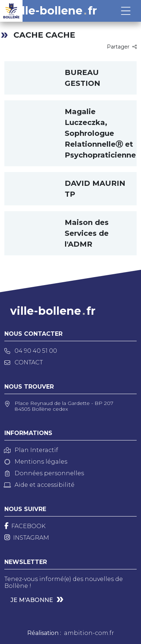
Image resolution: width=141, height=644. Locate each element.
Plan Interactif (31, 450)
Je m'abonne (32, 600)
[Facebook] (25, 526)
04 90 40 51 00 (31, 351)
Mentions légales (36, 462)
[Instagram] (27, 538)
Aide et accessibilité (39, 485)
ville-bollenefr (54, 11)
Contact (24, 362)
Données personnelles (44, 473)
